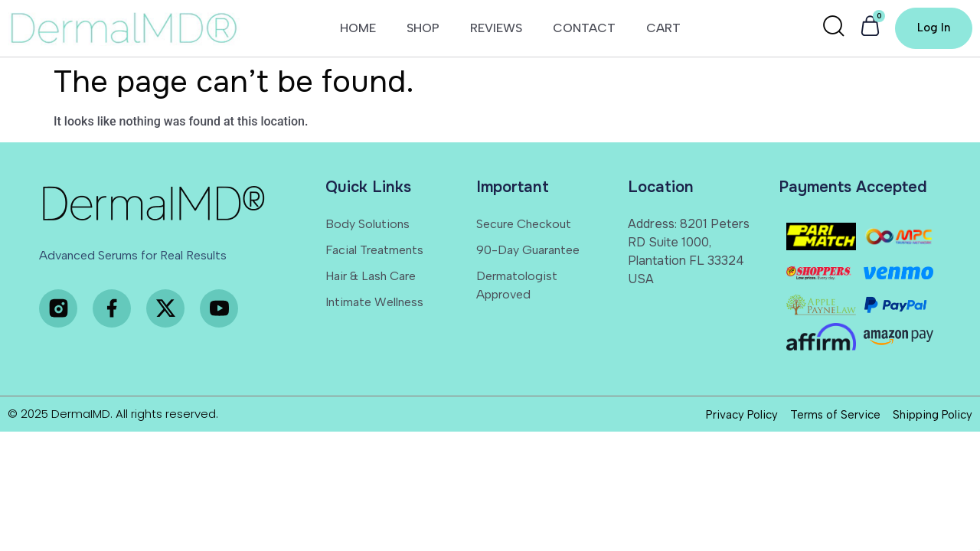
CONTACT (584, 29)
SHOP (423, 29)
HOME (358, 29)
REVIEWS (496, 29)
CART (663, 29)
